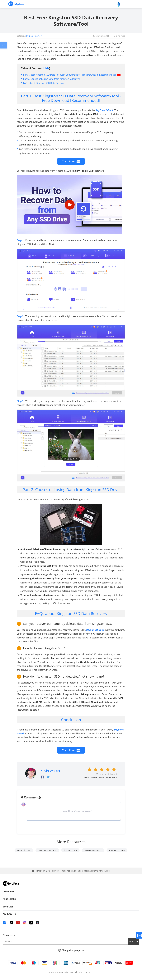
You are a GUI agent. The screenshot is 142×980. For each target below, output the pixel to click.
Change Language (71, 950)
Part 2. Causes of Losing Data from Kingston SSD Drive (52, 79)
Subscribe (134, 941)
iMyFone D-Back (104, 110)
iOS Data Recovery (93, 850)
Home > (39, 871)
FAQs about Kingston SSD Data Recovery (44, 83)
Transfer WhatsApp (47, 850)
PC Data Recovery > (52, 871)
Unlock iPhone (24, 850)
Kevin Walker (50, 771)
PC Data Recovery (34, 36)
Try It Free (71, 161)
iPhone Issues (70, 850)
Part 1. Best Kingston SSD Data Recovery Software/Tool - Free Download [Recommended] (69, 75)
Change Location (117, 850)
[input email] (65, 941)
